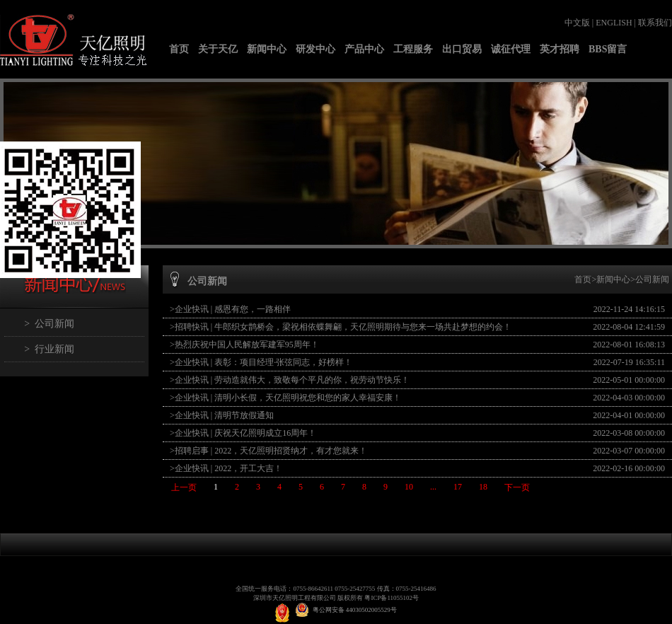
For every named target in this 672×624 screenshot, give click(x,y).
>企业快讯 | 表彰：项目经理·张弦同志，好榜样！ (261, 362)
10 (409, 487)
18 (483, 487)
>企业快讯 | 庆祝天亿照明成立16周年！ (243, 433)
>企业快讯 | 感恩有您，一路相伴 (230, 309)
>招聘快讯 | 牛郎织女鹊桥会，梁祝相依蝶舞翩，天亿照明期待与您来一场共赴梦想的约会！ (341, 327)
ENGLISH (614, 23)
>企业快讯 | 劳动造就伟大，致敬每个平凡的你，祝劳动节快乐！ (290, 380)
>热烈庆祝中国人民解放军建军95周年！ (244, 345)
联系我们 (655, 23)
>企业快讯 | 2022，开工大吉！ (226, 468)
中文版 (577, 23)
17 (458, 487)
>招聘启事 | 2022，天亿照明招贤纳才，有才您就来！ (268, 451)
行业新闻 (54, 349)
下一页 (517, 487)
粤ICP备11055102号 (392, 598)
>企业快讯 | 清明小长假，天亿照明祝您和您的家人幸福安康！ (285, 398)
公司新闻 (54, 324)
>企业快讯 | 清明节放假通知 (222, 415)
